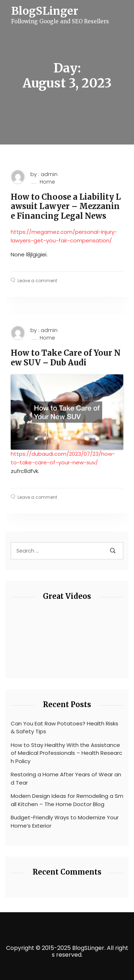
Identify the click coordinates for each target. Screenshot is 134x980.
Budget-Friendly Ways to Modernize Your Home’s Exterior (65, 822)
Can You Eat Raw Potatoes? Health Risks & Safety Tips (64, 728)
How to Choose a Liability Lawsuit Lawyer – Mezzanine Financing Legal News (66, 206)
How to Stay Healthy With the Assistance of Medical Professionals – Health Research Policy (66, 753)
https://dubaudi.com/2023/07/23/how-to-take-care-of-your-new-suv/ (63, 458)
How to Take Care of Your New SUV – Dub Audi (66, 358)
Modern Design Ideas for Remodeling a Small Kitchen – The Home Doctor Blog (67, 800)
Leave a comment (37, 281)
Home (47, 182)
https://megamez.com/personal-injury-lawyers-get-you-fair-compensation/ (64, 236)
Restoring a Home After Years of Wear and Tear (66, 778)
